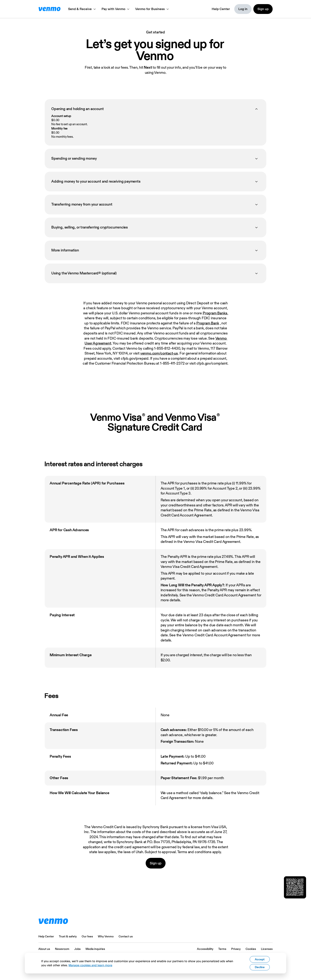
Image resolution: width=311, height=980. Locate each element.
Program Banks (215, 313)
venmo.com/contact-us (159, 353)
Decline (260, 967)
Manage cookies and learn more (90, 965)
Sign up (156, 863)
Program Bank (208, 323)
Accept (260, 959)
